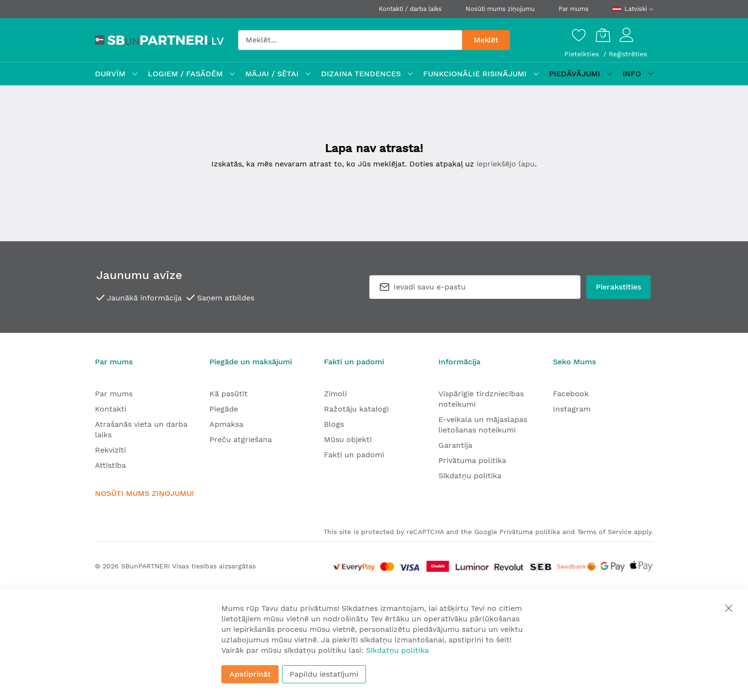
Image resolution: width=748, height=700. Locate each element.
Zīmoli (335, 394)
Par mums (574, 9)
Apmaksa (226, 424)
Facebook (571, 394)
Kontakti (111, 409)
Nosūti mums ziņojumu (500, 9)
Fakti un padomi (354, 455)
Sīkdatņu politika (470, 476)
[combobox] (350, 40)
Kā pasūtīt (229, 394)
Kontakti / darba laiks (410, 9)
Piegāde (224, 409)
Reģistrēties (628, 54)
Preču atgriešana (241, 439)
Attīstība (110, 465)
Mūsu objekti (348, 439)
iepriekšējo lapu (506, 164)
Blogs (334, 424)
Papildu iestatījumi (324, 674)
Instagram (572, 409)
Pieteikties (583, 54)
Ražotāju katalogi (356, 409)
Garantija (455, 445)
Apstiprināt (250, 674)
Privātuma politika (472, 460)
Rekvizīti (110, 450)
